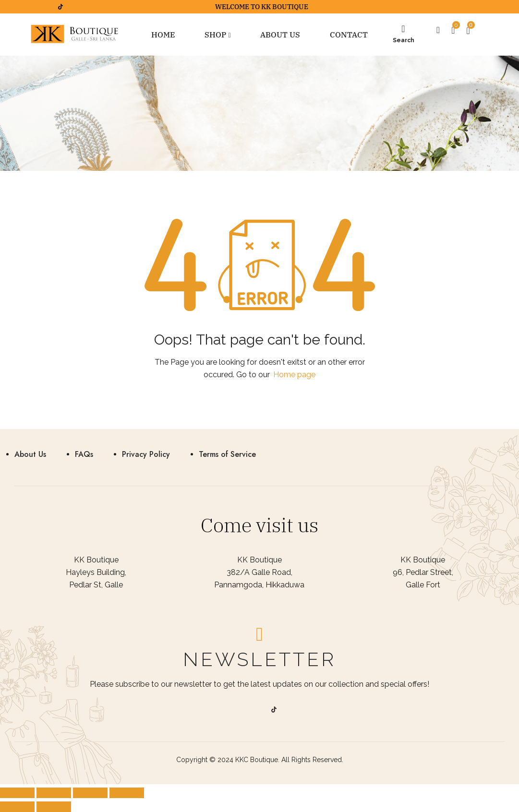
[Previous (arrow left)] (17, 807)
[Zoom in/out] (127, 793)
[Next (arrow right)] (54, 807)
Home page (294, 375)
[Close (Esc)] (17, 793)
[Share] (54, 793)
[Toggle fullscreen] (90, 793)
